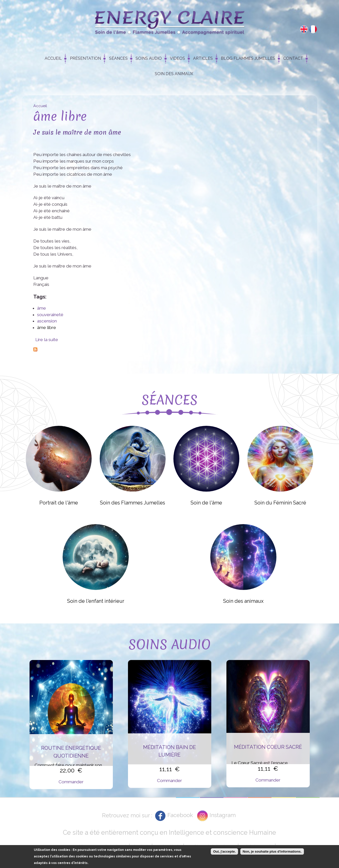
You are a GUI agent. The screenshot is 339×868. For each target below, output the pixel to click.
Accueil (53, 58)
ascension (47, 321)
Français (313, 29)
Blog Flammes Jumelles (248, 58)
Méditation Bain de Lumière (169, 751)
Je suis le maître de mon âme (77, 132)
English (304, 29)
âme (42, 308)
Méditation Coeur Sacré (268, 747)
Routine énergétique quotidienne (71, 752)
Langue (41, 278)
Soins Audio (149, 58)
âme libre (47, 327)
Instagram (223, 815)
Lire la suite (47, 340)
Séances (118, 58)
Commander (71, 782)
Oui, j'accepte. (224, 852)
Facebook (180, 815)
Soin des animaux (174, 74)
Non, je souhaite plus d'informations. (272, 852)
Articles (203, 58)
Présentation (85, 58)
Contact (293, 58)
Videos (177, 58)
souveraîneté (50, 315)
